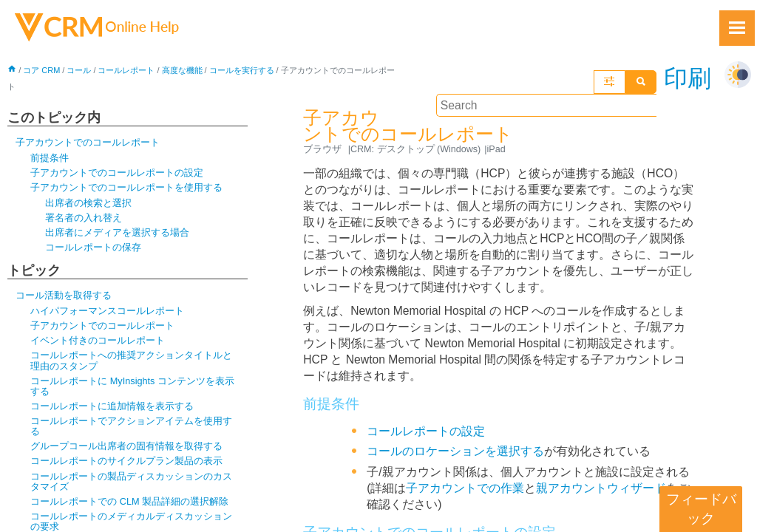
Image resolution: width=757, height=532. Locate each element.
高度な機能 (182, 71)
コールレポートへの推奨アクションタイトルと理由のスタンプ (131, 364)
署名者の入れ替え (84, 219)
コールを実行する (242, 71)
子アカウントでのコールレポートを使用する (126, 189)
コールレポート (127, 71)
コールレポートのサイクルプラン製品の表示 (126, 466)
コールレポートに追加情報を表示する (112, 410)
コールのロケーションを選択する (455, 441)
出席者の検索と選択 (88, 204)
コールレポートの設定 (426, 421)
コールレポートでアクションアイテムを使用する (131, 430)
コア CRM (42, 71)
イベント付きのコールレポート (98, 344)
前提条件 (50, 159)
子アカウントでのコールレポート (88, 143)
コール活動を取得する (64, 298)
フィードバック (701, 509)
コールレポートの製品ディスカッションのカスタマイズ (131, 487)
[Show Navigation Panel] (737, 28)
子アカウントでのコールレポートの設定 (117, 174)
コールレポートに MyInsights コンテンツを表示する (133, 390)
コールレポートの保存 (93, 249)
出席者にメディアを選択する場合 (117, 235)
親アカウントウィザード (602, 478)
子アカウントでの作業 (466, 478)
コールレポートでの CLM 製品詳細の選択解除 (130, 507)
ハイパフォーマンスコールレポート (107, 314)
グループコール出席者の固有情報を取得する (126, 451)
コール (79, 71)
